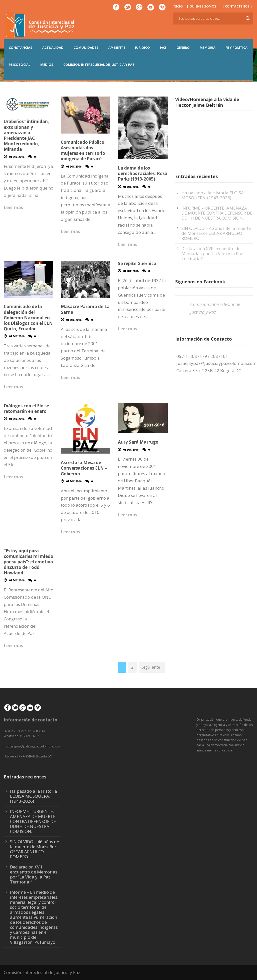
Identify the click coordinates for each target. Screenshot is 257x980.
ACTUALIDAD (53, 48)
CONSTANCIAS (21, 48)
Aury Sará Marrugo (138, 442)
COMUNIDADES (86, 48)
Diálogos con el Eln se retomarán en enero (26, 408)
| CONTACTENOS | (237, 6)
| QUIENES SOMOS (201, 6)
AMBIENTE (117, 48)
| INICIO (176, 6)
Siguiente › (152, 667)
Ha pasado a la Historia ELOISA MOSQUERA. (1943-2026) (213, 195)
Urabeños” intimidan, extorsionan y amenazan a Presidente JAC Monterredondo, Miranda (26, 135)
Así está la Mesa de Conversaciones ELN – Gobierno (84, 468)
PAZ (163, 48)
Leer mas (13, 207)
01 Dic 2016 (17, 157)
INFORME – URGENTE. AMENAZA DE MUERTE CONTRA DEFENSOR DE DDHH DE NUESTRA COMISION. (217, 213)
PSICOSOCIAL (20, 65)
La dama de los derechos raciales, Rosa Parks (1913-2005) (143, 173)
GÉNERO (183, 48)
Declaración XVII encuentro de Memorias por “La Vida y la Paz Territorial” (212, 253)
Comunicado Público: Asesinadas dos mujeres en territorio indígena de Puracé (83, 150)
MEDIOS (47, 65)
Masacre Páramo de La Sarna (85, 309)
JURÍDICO (143, 48)
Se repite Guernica (137, 263)
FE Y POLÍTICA (236, 48)
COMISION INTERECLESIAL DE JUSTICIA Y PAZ (99, 65)
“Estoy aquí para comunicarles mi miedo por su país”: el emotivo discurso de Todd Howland (29, 562)
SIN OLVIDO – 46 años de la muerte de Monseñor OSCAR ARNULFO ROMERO (216, 233)
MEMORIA (208, 48)
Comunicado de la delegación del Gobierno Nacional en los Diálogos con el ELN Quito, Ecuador (28, 317)
